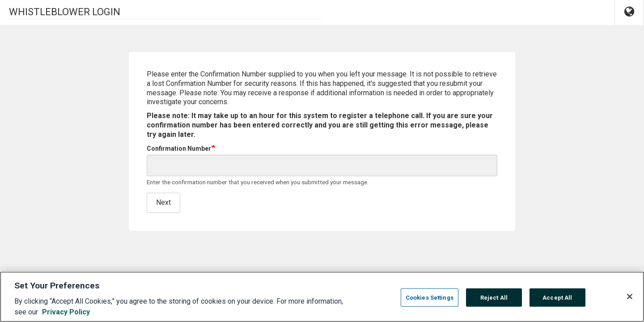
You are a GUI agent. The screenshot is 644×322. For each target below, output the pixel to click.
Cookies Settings (430, 302)
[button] (629, 13)
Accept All (557, 302)
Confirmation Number (179, 148)
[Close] (630, 301)
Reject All (494, 302)
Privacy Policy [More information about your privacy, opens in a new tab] (66, 316)
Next (163, 202)
